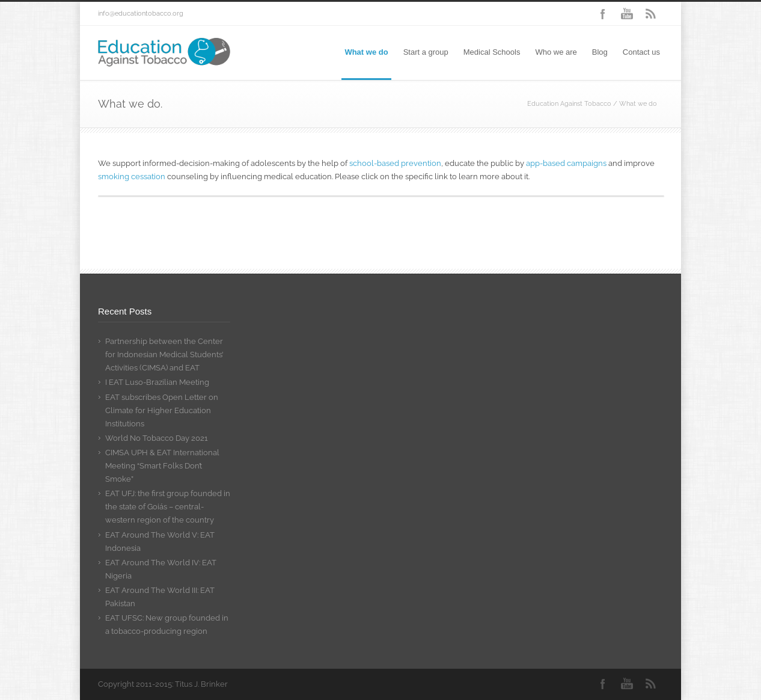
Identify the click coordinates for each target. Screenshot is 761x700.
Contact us (641, 52)
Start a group (426, 52)
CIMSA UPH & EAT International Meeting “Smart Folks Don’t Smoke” (162, 466)
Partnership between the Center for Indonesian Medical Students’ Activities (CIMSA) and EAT (164, 355)
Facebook (603, 14)
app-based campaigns (566, 163)
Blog (600, 52)
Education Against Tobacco (569, 104)
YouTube (627, 14)
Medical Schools (492, 52)
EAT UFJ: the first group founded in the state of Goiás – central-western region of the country (168, 507)
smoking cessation (132, 177)
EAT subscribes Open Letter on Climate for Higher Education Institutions (162, 410)
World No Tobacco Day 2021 (157, 438)
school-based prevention (395, 163)
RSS (651, 14)
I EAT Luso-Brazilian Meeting (157, 382)
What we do (366, 52)
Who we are (556, 52)
